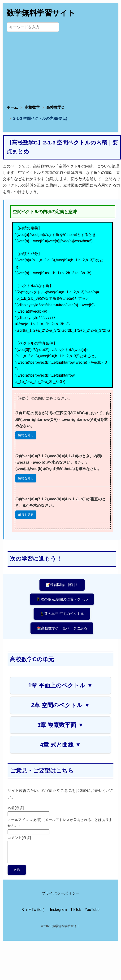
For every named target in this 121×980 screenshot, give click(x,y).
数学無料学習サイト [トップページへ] (41, 13)
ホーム (12, 107)
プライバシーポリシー (60, 893)
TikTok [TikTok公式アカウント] (76, 910)
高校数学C (55, 107)
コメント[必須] (19, 838)
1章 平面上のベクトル (61, 685)
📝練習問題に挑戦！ (62, 585)
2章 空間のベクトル (61, 705)
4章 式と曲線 (61, 745)
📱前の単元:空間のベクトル (62, 614)
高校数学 (32, 107)
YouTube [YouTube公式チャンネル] (92, 910)
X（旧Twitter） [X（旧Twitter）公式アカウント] (34, 910)
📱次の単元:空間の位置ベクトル (62, 599)
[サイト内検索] (33, 27)
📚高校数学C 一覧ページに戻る (62, 628)
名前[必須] (16, 808)
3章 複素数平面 (60, 725)
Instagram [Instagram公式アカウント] (58, 910)
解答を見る (26, 435)
